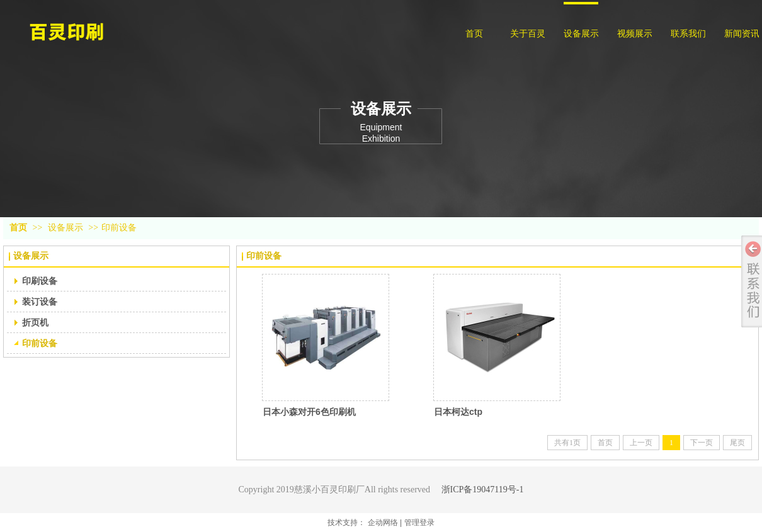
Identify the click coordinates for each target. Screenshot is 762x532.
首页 (18, 228)
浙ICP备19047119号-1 (483, 490)
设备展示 (65, 228)
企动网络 (383, 523)
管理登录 (419, 523)
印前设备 (119, 228)
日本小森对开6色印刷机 (309, 412)
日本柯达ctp (458, 412)
